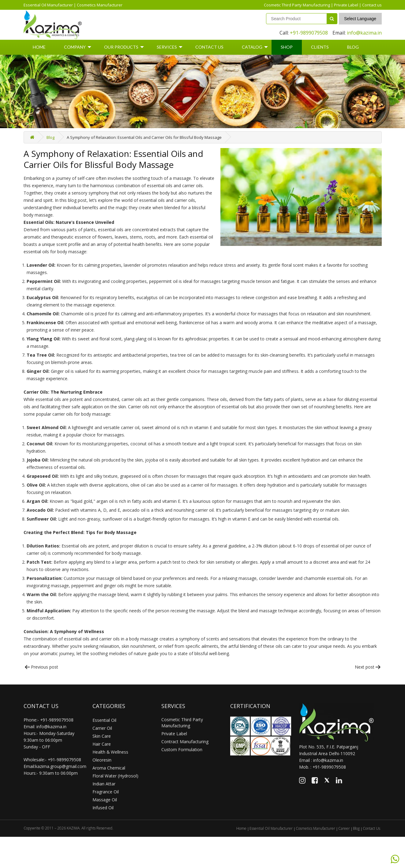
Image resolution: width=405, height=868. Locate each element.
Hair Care (102, 744)
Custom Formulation (182, 749)
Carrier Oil (102, 728)
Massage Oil (105, 800)
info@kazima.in (364, 33)
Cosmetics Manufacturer (100, 5)
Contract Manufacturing (185, 742)
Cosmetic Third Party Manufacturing (297, 5)
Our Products (121, 47)
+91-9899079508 (309, 33)
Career (344, 828)
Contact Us (209, 47)
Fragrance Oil (106, 792)
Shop (287, 47)
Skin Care (102, 736)
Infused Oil (103, 808)
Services (167, 47)
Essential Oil (104, 720)
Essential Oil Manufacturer (48, 5)
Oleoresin (102, 760)
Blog (353, 47)
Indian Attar (104, 784)
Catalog (252, 47)
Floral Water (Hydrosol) (115, 776)
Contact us (372, 5)
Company (75, 47)
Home (39, 47)
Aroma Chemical (109, 768)
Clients (320, 47)
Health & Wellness (111, 752)
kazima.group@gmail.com (61, 766)
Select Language (360, 19)
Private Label (346, 5)
